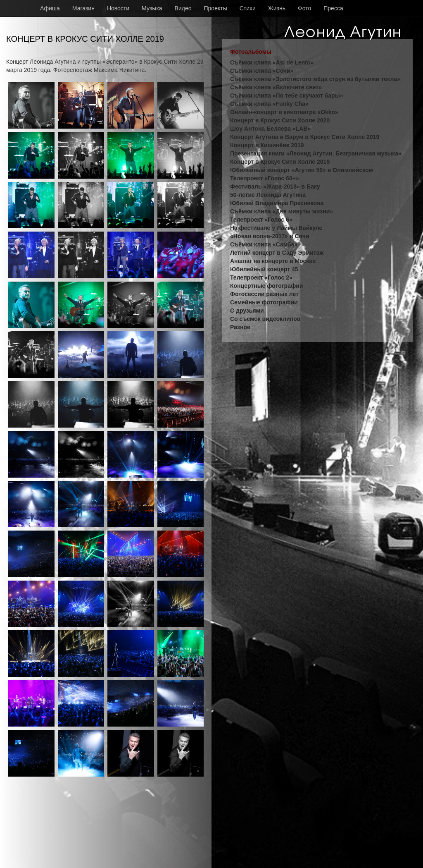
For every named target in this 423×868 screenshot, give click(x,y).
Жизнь (277, 8)
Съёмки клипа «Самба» (264, 244)
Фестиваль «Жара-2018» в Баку (275, 187)
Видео (183, 8)
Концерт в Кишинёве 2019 (267, 145)
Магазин (83, 8)
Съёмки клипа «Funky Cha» (269, 104)
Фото (304, 8)
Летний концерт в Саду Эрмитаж (277, 253)
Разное (240, 327)
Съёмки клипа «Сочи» (262, 71)
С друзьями (247, 311)
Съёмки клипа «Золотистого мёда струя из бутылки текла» (315, 79)
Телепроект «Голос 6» (261, 220)
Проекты (216, 8)
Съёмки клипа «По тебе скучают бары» (286, 96)
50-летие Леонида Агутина (268, 195)
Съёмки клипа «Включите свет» (276, 87)
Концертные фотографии (266, 286)
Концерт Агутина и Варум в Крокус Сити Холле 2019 (305, 137)
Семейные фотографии (264, 302)
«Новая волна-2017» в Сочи (270, 236)
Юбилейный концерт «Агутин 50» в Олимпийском (302, 170)
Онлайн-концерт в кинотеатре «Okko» (284, 112)
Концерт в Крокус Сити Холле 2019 (280, 162)
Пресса (333, 8)
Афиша (50, 8)
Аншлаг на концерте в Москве (273, 261)
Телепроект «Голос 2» (261, 277)
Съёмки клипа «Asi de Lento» (272, 62)
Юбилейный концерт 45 (264, 269)
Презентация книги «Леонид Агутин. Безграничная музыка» (316, 153)
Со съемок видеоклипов (265, 319)
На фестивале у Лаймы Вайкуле (276, 228)
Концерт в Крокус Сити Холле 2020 (280, 120)
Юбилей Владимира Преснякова (277, 203)
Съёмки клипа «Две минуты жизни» (282, 211)
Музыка (152, 8)
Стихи (248, 8)
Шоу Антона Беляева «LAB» (270, 129)
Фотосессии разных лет (264, 294)
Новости (118, 8)
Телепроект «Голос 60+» (265, 178)
